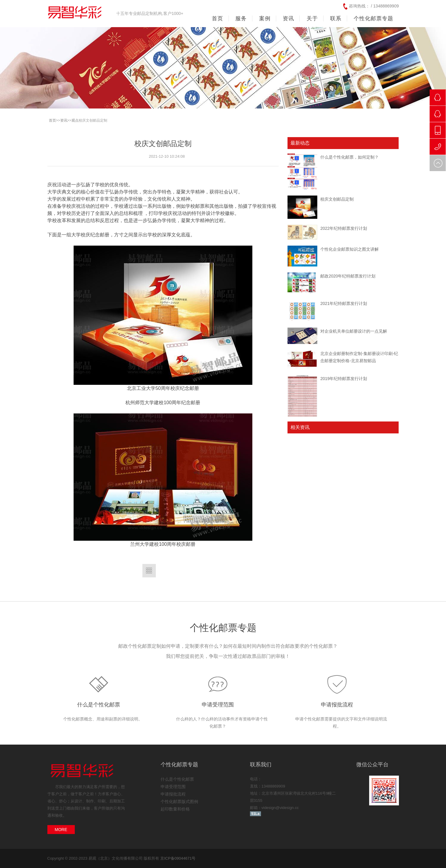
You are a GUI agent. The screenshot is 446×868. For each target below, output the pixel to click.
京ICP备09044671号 (178, 858)
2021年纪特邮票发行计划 (344, 303)
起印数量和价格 (175, 809)
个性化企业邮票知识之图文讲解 (349, 249)
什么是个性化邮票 (99, 705)
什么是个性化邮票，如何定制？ (349, 157)
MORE (61, 830)
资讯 (64, 120)
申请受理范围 (218, 705)
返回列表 (149, 571)
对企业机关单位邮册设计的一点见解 (354, 331)
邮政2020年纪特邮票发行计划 (348, 276)
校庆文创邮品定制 (337, 199)
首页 (217, 18)
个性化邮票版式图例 (179, 802)
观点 (75, 120)
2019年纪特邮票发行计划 (344, 379)
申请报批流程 (337, 705)
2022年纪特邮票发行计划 (344, 228)
